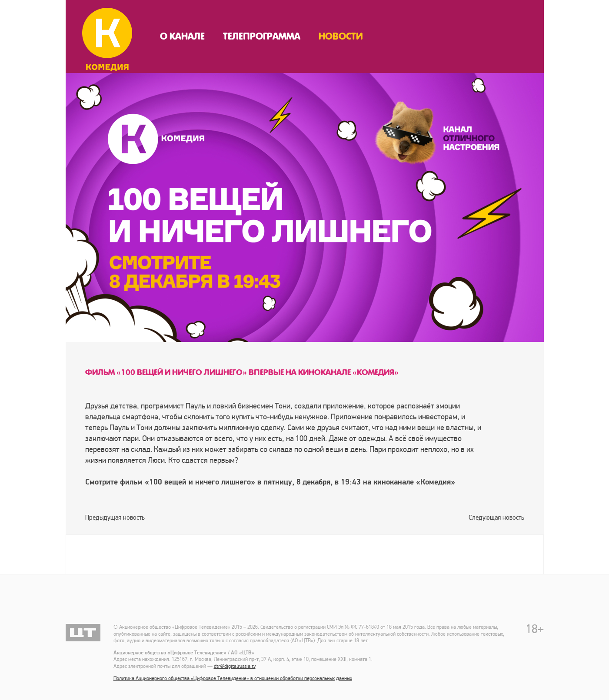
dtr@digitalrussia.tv (235, 666)
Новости (341, 36)
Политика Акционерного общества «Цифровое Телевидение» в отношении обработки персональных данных (233, 678)
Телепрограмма (262, 36)
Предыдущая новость (115, 518)
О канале (182, 36)
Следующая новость (496, 518)
